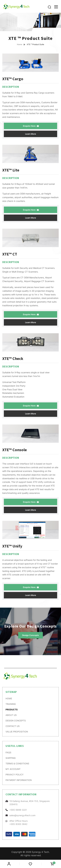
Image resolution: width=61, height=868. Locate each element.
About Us (11, 715)
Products (12, 709)
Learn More (31, 134)
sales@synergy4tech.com (22, 815)
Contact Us (13, 726)
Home (9, 698)
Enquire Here (31, 126)
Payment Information (19, 780)
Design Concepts (30, 635)
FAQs (8, 752)
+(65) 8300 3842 (18, 824)
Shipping (11, 758)
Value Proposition (17, 732)
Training (11, 704)
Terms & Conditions (17, 763)
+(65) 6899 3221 (18, 810)
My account (13, 769)
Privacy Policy (15, 775)
